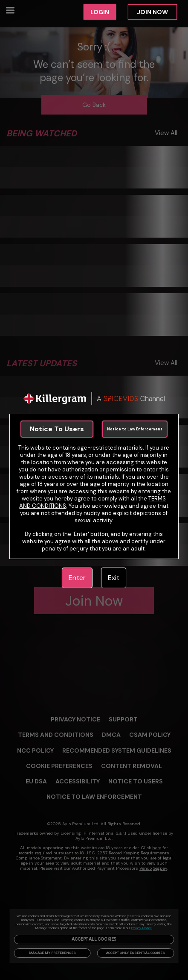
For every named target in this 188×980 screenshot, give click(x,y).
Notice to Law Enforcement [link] (135, 429)
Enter (77, 578)
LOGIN (100, 12)
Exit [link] (114, 578)
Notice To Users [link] (57, 429)
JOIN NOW (152, 12)
